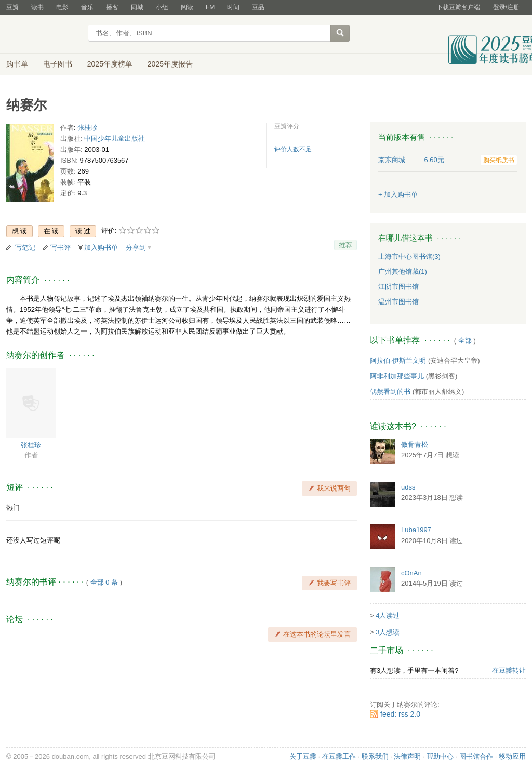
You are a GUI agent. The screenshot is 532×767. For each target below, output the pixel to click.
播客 (112, 7)
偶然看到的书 (390, 392)
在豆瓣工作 (339, 756)
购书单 (17, 64)
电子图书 (58, 64)
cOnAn (411, 573)
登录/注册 (506, 7)
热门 (13, 507)
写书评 (61, 248)
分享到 (136, 248)
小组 (162, 7)
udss (408, 487)
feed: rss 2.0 (400, 714)
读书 (37, 7)
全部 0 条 (104, 582)
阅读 (187, 7)
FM (210, 7)
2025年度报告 (170, 64)
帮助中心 (440, 756)
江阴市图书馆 (398, 287)
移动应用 (512, 756)
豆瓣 (12, 7)
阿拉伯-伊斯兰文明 (398, 360)
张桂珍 (88, 128)
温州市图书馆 (398, 302)
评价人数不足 (293, 149)
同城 (137, 7)
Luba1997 (416, 530)
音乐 (87, 7)
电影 (62, 7)
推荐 (345, 245)
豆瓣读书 (44, 34)
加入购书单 (101, 248)
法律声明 (407, 756)
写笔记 (25, 248)
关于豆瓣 (303, 756)
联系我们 (375, 756)
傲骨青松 (415, 445)
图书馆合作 (476, 756)
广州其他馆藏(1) (403, 272)
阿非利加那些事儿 (397, 376)
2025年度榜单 (110, 64)
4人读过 (388, 616)
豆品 (258, 7)
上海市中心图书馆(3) (409, 256)
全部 (465, 341)
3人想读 (388, 632)
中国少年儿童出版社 (115, 138)
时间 (233, 7)
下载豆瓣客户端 (458, 7)
